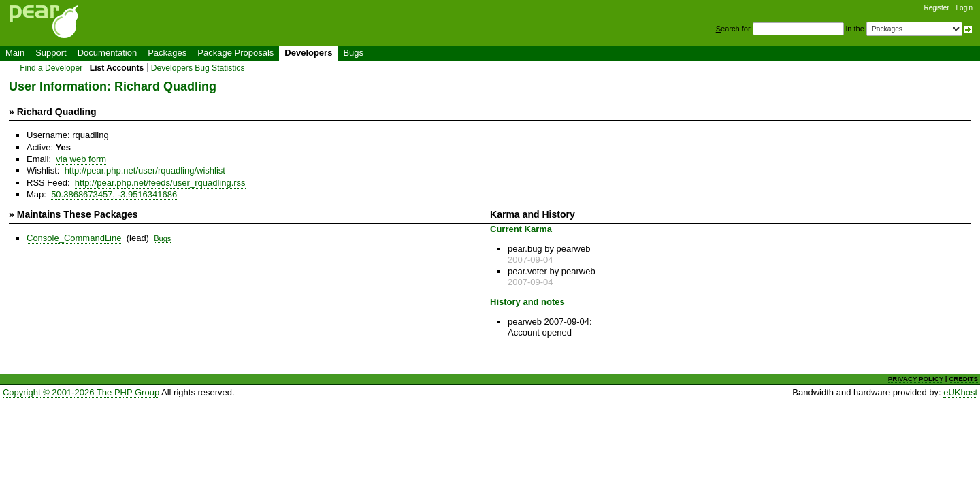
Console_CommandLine (74, 238)
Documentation (107, 53)
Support (51, 53)
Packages (167, 53)
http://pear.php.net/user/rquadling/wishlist (145, 170)
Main (15, 53)
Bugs (353, 53)
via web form (81, 159)
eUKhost (960, 392)
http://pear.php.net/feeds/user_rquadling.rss (160, 183)
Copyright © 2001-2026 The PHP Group (81, 392)
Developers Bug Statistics (198, 68)
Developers (308, 53)
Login (964, 8)
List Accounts (117, 68)
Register (937, 8)
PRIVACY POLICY (916, 379)
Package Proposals (235, 53)
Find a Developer (51, 68)
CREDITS (963, 379)
